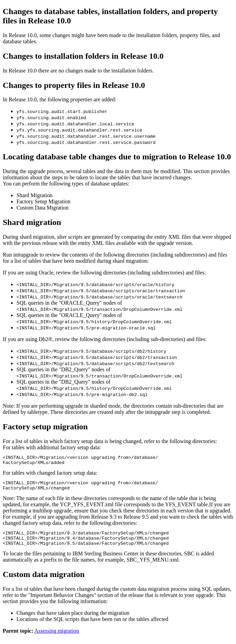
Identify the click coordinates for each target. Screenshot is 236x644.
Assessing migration (57, 638)
